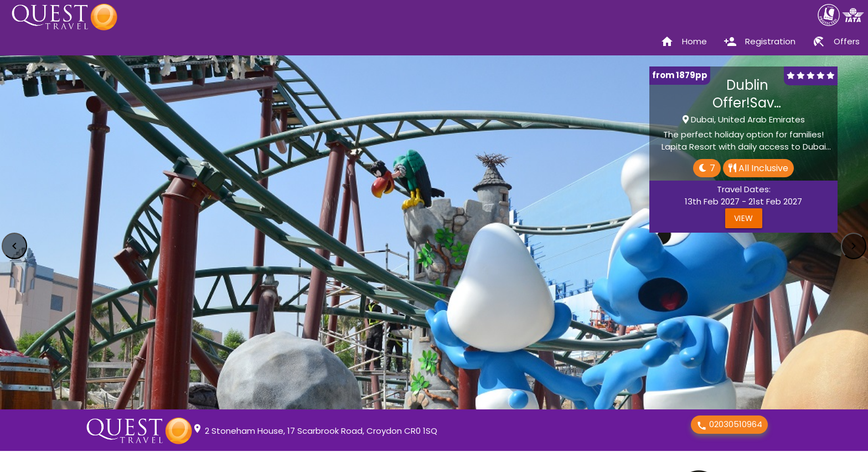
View (744, 218)
